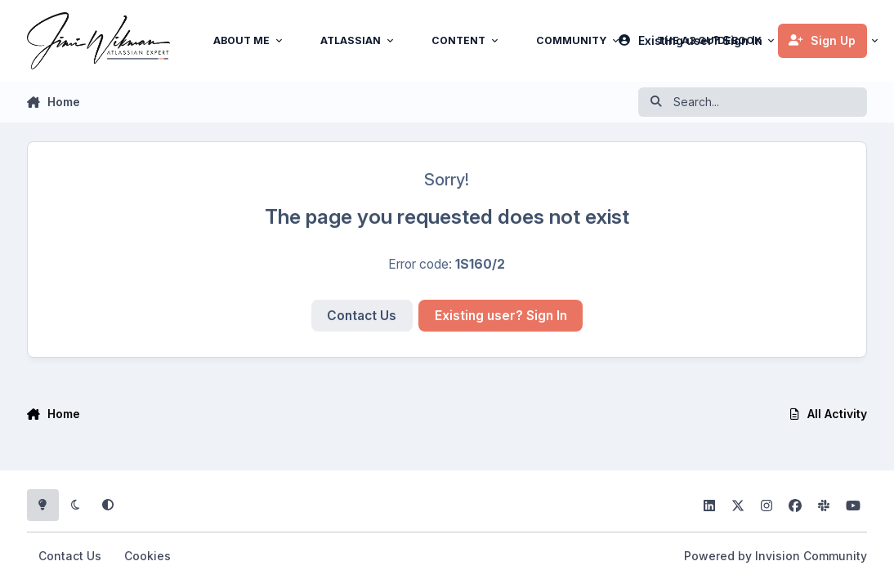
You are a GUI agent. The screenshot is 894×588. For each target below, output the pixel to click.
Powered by (776, 556)
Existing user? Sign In (501, 316)
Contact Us (362, 316)
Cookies (148, 556)
